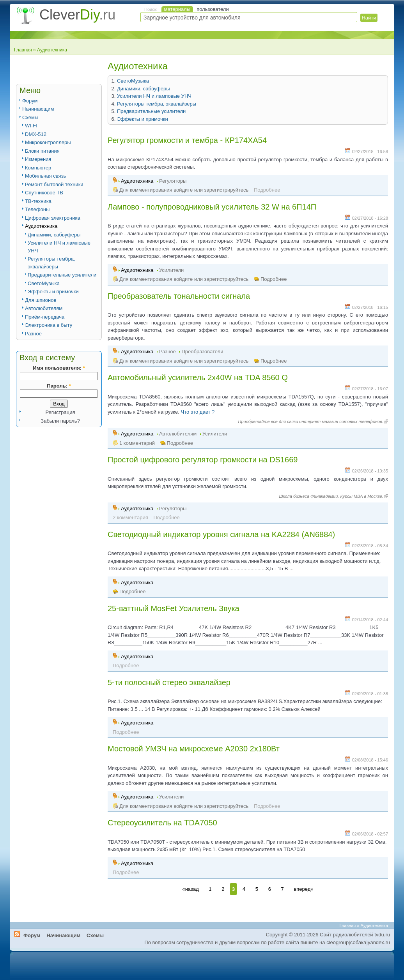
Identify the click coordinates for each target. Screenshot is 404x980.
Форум (30, 101)
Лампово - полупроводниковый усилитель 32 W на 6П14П (212, 207)
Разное (33, 334)
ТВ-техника (38, 201)
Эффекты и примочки (53, 292)
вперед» (303, 889)
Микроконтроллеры (48, 142)
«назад (190, 889)
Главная (23, 50)
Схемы (30, 117)
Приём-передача (45, 317)
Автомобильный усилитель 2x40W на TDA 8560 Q (198, 377)
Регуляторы (173, 181)
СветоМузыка (44, 283)
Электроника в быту (49, 325)
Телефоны (37, 209)
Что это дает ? (198, 412)
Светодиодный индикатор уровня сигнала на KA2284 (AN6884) (221, 534)
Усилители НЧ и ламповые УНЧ (154, 96)
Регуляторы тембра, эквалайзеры (157, 104)
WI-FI (31, 126)
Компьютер (38, 168)
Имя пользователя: (59, 368)
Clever (77, 15)
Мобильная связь (45, 176)
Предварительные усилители (62, 275)
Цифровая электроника (53, 218)
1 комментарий (137, 443)
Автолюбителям (44, 308)
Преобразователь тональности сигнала (179, 296)
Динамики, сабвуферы (54, 235)
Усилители (171, 270)
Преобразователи (202, 352)
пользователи (213, 9)
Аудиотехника (41, 226)
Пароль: (59, 386)
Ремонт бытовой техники (54, 184)
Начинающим (38, 109)
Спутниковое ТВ (44, 193)
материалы (177, 9)
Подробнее (274, 279)
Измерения (38, 159)
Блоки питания (42, 151)
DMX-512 (36, 134)
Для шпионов (41, 300)
